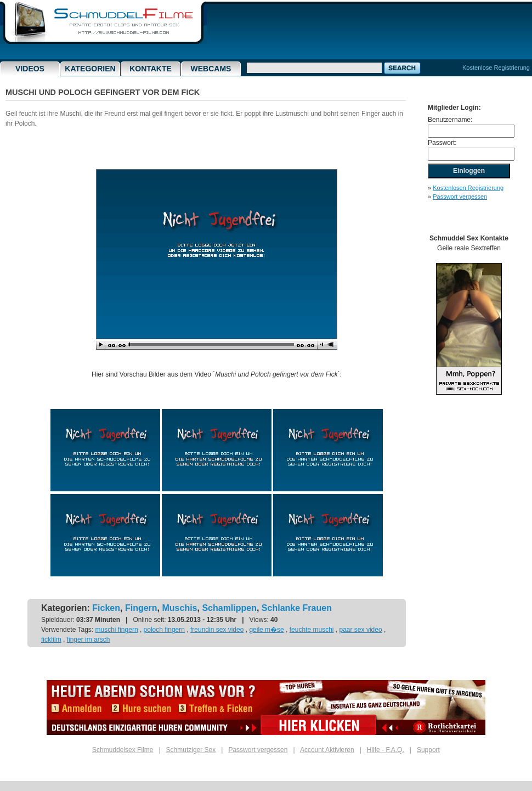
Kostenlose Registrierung (496, 68)
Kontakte (151, 69)
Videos (30, 69)
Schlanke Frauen (297, 608)
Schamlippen (229, 608)
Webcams (211, 69)
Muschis (179, 608)
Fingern (141, 608)
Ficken (106, 608)
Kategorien (90, 69)
